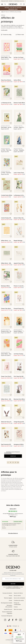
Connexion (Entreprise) (7, 616)
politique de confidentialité (13, 587)
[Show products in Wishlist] (21, 4)
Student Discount (8, 609)
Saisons (8, 12)
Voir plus (13, 456)
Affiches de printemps (16, 12)
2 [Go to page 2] (13, 462)
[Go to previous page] (8, 462)
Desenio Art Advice (18, 593)
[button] (19, 638)
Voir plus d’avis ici (13, 533)
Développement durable (7, 603)
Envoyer (13, 584)
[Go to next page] (18, 462)
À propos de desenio (7, 593)
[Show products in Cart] (24, 4)
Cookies (16, 607)
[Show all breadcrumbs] (3, 12)
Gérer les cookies (18, 609)
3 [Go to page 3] (15, 462)
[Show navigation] (2, 4)
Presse (11, 596)
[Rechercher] (5, 4)
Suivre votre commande (19, 598)
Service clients (17, 596)
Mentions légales (8, 598)
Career (11, 600)
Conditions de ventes (19, 600)
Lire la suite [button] (4, 30)
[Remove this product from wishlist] (11, 53)
